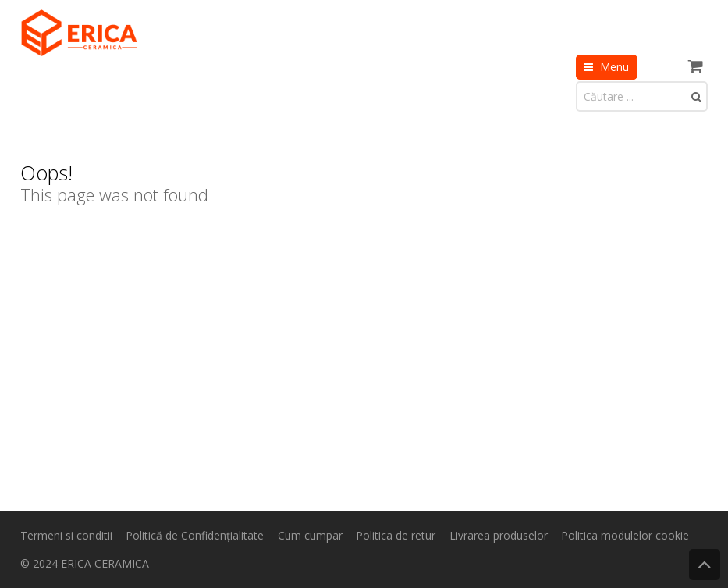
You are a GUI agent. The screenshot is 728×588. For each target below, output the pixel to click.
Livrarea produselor (499, 535)
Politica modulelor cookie (625, 535)
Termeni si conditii (66, 535)
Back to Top (705, 565)
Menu (614, 67)
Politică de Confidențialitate (195, 535)
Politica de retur (396, 535)
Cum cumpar (310, 535)
